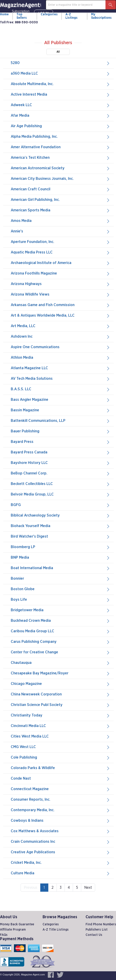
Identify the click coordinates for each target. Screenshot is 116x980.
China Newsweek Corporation (61, 695)
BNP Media (61, 558)
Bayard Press (61, 442)
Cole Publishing (61, 758)
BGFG (61, 505)
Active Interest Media (61, 95)
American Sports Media (61, 210)
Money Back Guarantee (17, 924)
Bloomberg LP (61, 547)
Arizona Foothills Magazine (61, 274)
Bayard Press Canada (61, 452)
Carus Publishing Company (61, 642)
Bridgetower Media (61, 610)
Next (88, 888)
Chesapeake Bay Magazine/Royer (61, 673)
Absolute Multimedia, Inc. (61, 84)
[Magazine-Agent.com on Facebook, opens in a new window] (51, 975)
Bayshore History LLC (61, 463)
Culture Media (61, 873)
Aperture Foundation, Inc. (61, 242)
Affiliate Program (13, 930)
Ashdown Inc (61, 337)
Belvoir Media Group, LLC (61, 495)
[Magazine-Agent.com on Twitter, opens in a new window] (60, 975)
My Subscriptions (101, 16)
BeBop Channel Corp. (61, 474)
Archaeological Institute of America (61, 263)
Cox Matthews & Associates (61, 831)
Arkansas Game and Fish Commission (61, 305)
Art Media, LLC (61, 326)
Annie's (61, 232)
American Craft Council (61, 189)
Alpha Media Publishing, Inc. (61, 137)
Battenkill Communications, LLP (61, 421)
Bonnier (61, 579)
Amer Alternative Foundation (61, 147)
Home (4, 14)
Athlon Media (61, 358)
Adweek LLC (61, 105)
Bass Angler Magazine (61, 400)
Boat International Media (61, 568)
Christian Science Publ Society (61, 705)
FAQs (4, 935)
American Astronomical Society (61, 168)
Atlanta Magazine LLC (61, 368)
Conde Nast (61, 779)
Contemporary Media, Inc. (61, 810)
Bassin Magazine (61, 410)
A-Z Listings (71, 16)
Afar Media (61, 116)
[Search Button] (111, 5)
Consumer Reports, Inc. (61, 800)
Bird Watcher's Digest (61, 537)
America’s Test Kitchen (61, 158)
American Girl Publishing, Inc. (61, 200)
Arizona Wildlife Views (61, 295)
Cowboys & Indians (61, 821)
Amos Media (61, 221)
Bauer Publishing (61, 431)
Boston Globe (61, 589)
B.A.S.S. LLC (61, 389)
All (58, 52)
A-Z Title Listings (56, 930)
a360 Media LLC (61, 74)
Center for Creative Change (61, 652)
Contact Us (94, 935)
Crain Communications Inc (61, 842)
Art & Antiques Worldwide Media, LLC (61, 316)
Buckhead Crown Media (61, 621)
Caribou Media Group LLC (61, 631)
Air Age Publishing (61, 126)
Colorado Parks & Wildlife (61, 768)
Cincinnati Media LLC (61, 726)
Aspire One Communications (61, 347)
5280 (61, 63)
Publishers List (97, 930)
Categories (49, 14)
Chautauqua (61, 663)
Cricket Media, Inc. (61, 863)
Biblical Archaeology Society (61, 516)
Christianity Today (61, 716)
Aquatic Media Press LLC (61, 253)
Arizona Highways (61, 284)
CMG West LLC (61, 747)
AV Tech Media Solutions (61, 379)
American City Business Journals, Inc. (61, 179)
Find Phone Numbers (101, 924)
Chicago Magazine (61, 684)
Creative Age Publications (61, 852)
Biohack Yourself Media (61, 526)
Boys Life (61, 600)
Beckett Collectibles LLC (61, 484)
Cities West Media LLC (61, 737)
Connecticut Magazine (61, 789)
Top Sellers (22, 16)
